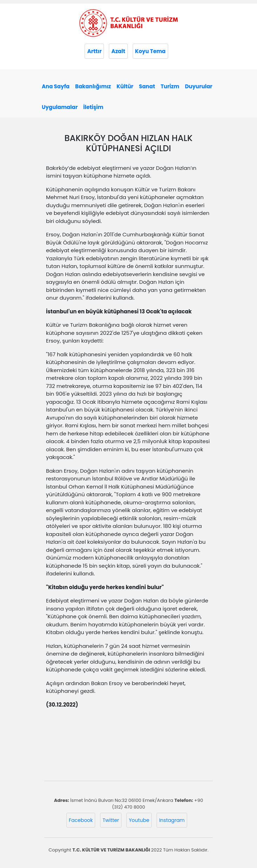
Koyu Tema (150, 51)
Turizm (170, 86)
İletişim (93, 107)
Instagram (172, 820)
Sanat (147, 86)
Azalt (118, 51)
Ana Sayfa (56, 86)
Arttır (94, 51)
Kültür (125, 86)
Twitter (111, 820)
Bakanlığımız (93, 86)
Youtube (139, 820)
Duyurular (199, 86)
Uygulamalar (60, 107)
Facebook (81, 820)
